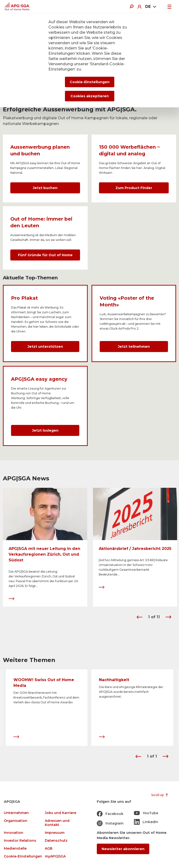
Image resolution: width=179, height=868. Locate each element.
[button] (139, 617)
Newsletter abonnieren (123, 849)
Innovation (14, 833)
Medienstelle (15, 849)
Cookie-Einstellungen (23, 856)
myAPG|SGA (55, 856)
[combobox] (151, 7)
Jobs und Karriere (61, 813)
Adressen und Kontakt (57, 823)
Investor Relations (20, 841)
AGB (49, 849)
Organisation (16, 821)
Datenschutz (56, 841)
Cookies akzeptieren (90, 96)
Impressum (55, 833)
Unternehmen (16, 813)
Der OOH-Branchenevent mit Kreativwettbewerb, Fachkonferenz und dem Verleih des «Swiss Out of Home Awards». (46, 698)
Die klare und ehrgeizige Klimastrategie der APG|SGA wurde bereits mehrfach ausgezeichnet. (131, 692)
